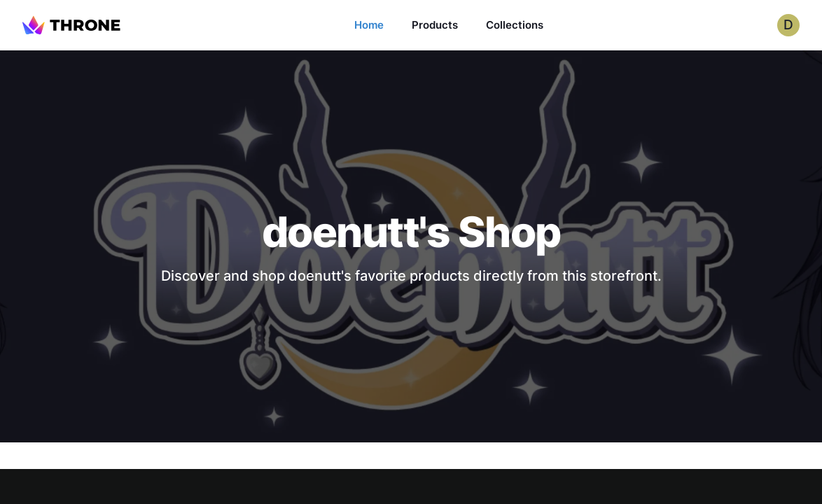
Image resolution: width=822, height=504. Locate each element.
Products (435, 25)
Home (369, 25)
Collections (515, 25)
